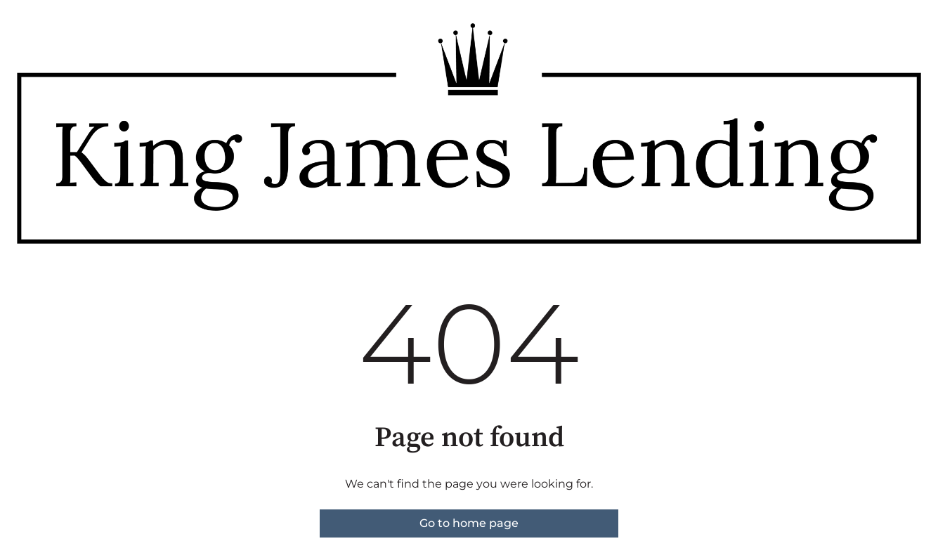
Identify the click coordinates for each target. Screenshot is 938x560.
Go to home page (469, 523)
